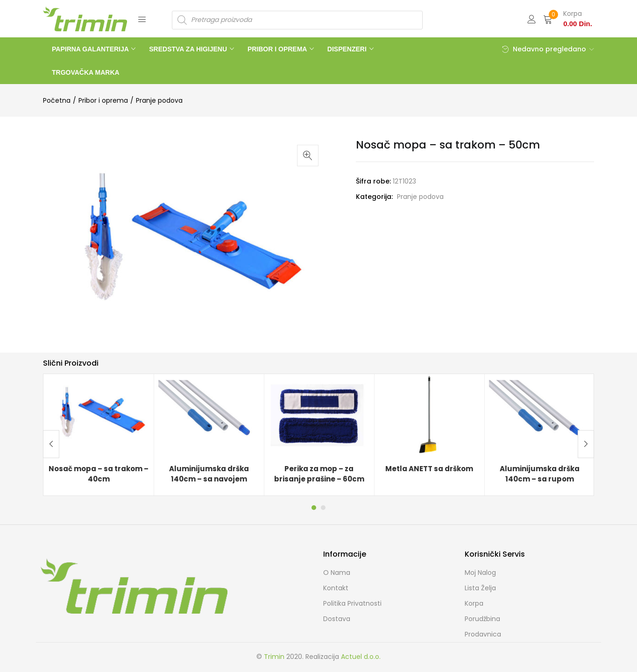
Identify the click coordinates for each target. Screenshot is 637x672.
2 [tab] (323, 508)
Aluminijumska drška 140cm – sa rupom (540, 474)
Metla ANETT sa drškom (429, 469)
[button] (568, 19)
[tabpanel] (99, 435)
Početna (57, 100)
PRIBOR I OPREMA (278, 49)
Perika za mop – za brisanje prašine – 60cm (319, 474)
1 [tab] (314, 508)
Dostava (337, 619)
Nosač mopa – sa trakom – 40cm (99, 474)
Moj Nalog (480, 573)
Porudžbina (482, 619)
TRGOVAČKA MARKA (86, 72)
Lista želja (480, 588)
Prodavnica (483, 634)
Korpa (474, 603)
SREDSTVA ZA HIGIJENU (189, 49)
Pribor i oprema (103, 100)
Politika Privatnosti (352, 603)
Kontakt (336, 588)
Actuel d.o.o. (361, 657)
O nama (337, 573)
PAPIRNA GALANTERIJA (91, 49)
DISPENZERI (348, 49)
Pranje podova (159, 100)
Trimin (274, 657)
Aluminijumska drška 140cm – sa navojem (209, 474)
